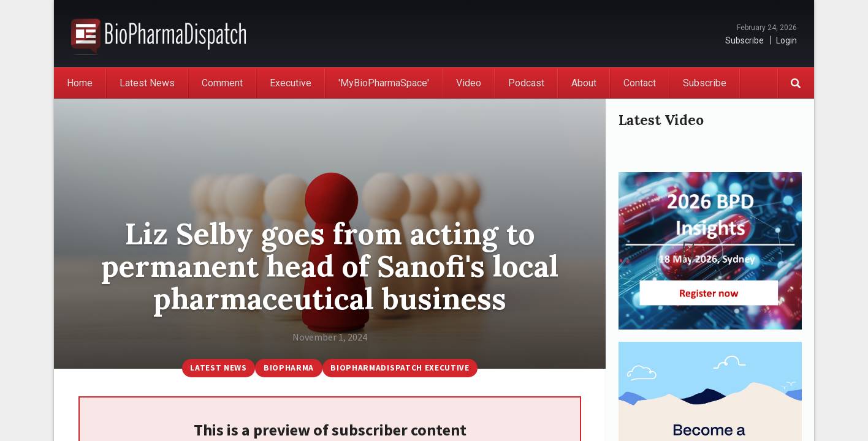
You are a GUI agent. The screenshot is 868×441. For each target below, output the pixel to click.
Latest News (147, 83)
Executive (291, 83)
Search (796, 83)
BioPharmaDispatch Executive (403, 367)
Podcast (526, 83)
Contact (640, 83)
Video (469, 83)
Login (786, 40)
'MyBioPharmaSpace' (384, 83)
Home (80, 83)
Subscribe (744, 40)
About (584, 83)
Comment (222, 83)
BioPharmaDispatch (158, 34)
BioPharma (288, 367)
